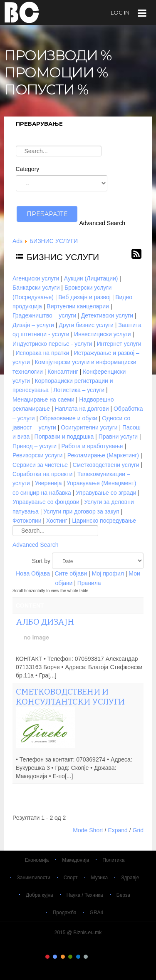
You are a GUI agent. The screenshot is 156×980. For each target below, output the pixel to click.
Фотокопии (27, 521)
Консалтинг (63, 372)
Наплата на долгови (82, 409)
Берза (123, 895)
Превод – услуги (35, 446)
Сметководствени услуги (106, 465)
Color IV (70, 957)
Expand (118, 830)
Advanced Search (103, 223)
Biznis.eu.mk (22, 12)
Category (28, 169)
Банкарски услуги (36, 288)
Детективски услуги (107, 315)
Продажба (65, 913)
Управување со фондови (46, 502)
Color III (63, 957)
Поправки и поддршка (64, 437)
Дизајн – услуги (33, 325)
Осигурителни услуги (89, 427)
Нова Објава (33, 573)
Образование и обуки (68, 418)
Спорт (71, 878)
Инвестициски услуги (103, 334)
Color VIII (101, 957)
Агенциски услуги (36, 278)
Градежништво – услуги (44, 315)
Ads (17, 241)
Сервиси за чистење (40, 465)
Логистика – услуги (79, 390)
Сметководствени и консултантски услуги (70, 697)
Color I (47, 957)
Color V (78, 957)
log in (120, 12)
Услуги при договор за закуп (81, 511)
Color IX (109, 957)
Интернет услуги (119, 344)
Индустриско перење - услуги (52, 344)
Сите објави (71, 573)
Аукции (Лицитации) (91, 278)
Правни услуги (118, 437)
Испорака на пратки (43, 353)
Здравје (130, 878)
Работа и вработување (92, 446)
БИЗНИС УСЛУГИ (54, 241)
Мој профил (108, 573)
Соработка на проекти (42, 474)
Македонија (76, 860)
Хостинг (57, 521)
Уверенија (48, 483)
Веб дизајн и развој (84, 297)
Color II (55, 957)
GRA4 (97, 913)
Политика (113, 860)
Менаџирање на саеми (43, 399)
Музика (100, 878)
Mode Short (88, 830)
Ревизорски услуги (37, 455)
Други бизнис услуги (86, 325)
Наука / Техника (85, 895)
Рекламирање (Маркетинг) (103, 455)
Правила (89, 583)
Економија (37, 860)
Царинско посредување (104, 521)
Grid (138, 830)
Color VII (93, 957)
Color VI (86, 957)
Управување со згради (106, 493)
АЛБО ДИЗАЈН (45, 622)
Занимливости (34, 878)
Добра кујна (40, 895)
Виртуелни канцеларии (78, 306)
